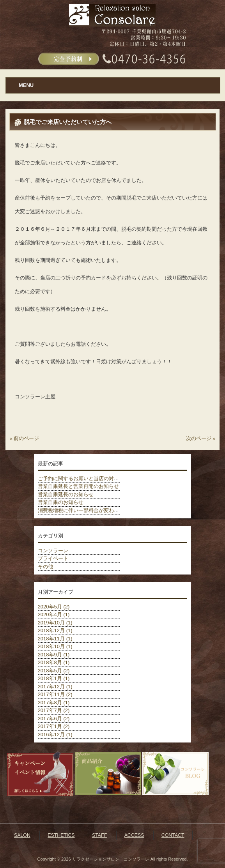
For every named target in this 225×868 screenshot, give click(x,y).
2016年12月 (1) (55, 735)
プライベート (53, 558)
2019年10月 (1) (55, 623)
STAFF (99, 835)
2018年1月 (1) (54, 678)
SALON (22, 835)
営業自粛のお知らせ (61, 502)
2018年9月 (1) (54, 655)
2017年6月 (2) (54, 719)
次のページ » (201, 438)
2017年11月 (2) (55, 694)
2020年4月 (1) (54, 614)
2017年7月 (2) (54, 710)
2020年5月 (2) (54, 607)
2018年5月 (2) (54, 671)
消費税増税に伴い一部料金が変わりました (86, 510)
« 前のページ (24, 438)
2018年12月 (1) (55, 630)
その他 (45, 567)
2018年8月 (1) (54, 662)
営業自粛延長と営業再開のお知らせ (78, 486)
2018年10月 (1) (55, 646)
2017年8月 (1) (54, 703)
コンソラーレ (53, 551)
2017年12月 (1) (55, 687)
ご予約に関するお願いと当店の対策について (89, 478)
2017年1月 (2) (54, 726)
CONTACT (173, 835)
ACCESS (134, 835)
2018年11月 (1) (55, 639)
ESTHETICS (61, 835)
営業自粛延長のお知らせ (66, 494)
